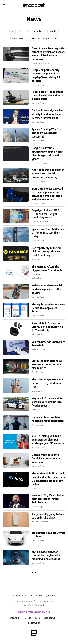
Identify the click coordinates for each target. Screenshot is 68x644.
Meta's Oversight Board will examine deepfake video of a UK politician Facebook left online (48, 479)
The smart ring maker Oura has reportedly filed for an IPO (47, 383)
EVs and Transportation (44, 39)
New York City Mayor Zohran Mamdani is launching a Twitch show (48, 499)
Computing (37, 31)
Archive (29, 596)
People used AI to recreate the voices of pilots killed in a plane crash (48, 96)
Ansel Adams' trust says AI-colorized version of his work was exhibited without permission (48, 54)
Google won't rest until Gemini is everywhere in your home (46, 459)
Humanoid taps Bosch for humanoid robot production (48, 419)
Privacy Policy (47, 596)
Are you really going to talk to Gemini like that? (48, 516)
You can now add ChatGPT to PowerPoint (48, 344)
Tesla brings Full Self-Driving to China (48, 535)
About (17, 596)
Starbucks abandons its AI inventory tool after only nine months (47, 365)
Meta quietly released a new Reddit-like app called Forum (48, 308)
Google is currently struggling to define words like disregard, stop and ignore (47, 154)
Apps (23, 31)
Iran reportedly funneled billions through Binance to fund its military (47, 252)
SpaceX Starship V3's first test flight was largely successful (47, 133)
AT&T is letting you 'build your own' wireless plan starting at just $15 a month (48, 440)
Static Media (28, 602)
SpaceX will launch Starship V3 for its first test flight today (48, 233)
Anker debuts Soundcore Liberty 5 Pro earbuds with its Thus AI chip (47, 327)
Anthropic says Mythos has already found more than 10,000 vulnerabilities (47, 114)
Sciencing (49, 618)
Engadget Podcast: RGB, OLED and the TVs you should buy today (46, 214)
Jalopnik (15, 618)
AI (13, 31)
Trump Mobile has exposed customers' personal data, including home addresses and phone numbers (47, 194)
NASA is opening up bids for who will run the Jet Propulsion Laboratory (48, 174)
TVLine (27, 618)
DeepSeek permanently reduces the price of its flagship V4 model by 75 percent (46, 76)
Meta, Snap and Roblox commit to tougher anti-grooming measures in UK (47, 555)
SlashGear (34, 623)
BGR (37, 618)
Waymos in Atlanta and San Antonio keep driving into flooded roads (48, 402)
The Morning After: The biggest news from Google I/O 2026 (47, 270)
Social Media (19, 39)
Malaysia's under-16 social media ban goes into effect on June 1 (47, 289)
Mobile (53, 31)
